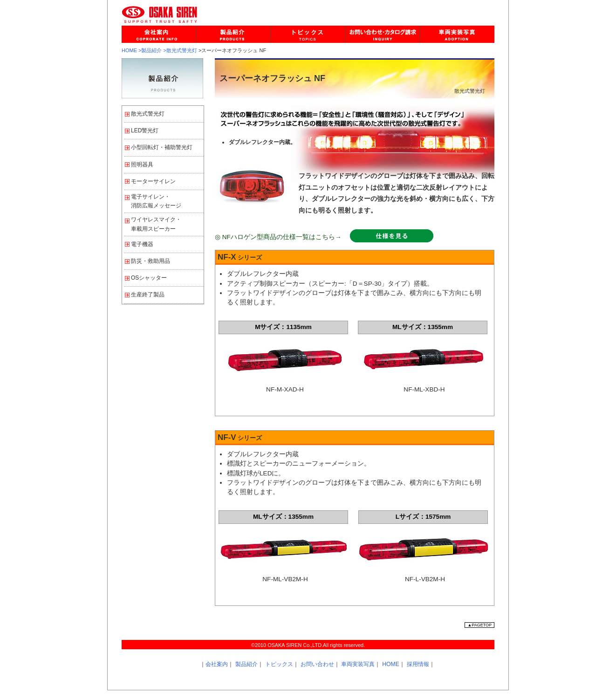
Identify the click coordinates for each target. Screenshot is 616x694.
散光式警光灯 (148, 114)
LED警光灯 (145, 131)
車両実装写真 (358, 664)
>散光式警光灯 (180, 50)
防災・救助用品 (151, 261)
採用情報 (418, 664)
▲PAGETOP (479, 625)
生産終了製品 (148, 295)
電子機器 (142, 244)
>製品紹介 (150, 50)
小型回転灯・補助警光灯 (162, 147)
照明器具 (142, 165)
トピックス (279, 664)
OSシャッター (149, 278)
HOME (129, 50)
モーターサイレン (153, 181)
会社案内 (217, 664)
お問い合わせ (317, 664)
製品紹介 (246, 664)
